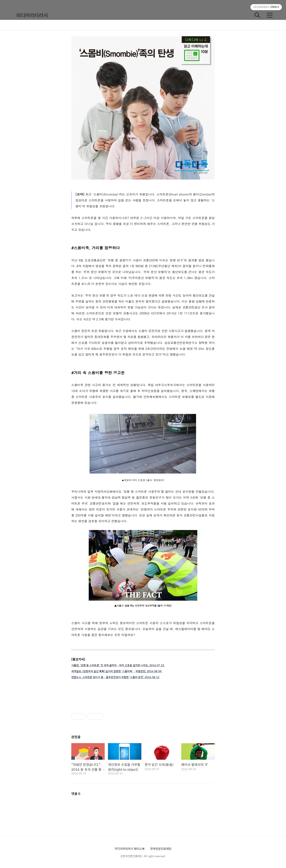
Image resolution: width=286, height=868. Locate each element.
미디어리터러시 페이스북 (130, 849)
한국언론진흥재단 (161, 849)
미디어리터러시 (32, 15)
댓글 (76, 794)
